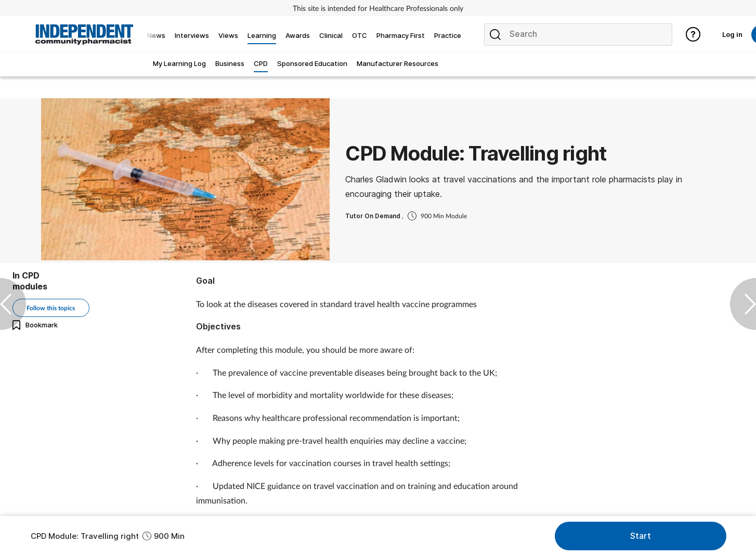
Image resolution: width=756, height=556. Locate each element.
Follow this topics (51, 308)
